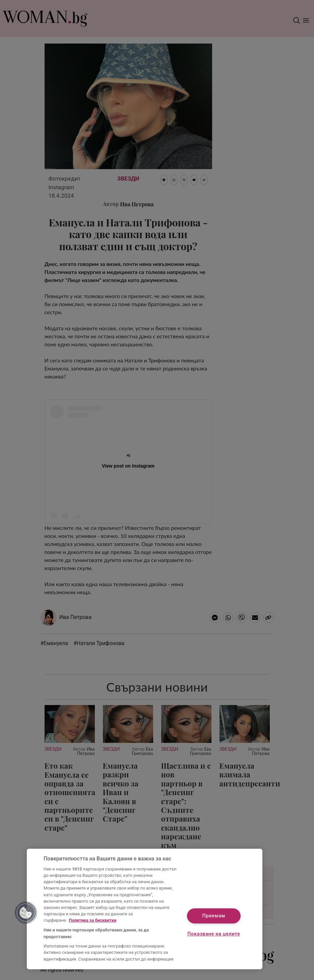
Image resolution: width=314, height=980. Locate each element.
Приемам (214, 916)
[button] (26, 913)
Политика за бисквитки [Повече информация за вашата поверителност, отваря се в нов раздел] (92, 920)
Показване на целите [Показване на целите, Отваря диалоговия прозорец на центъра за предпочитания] (214, 934)
